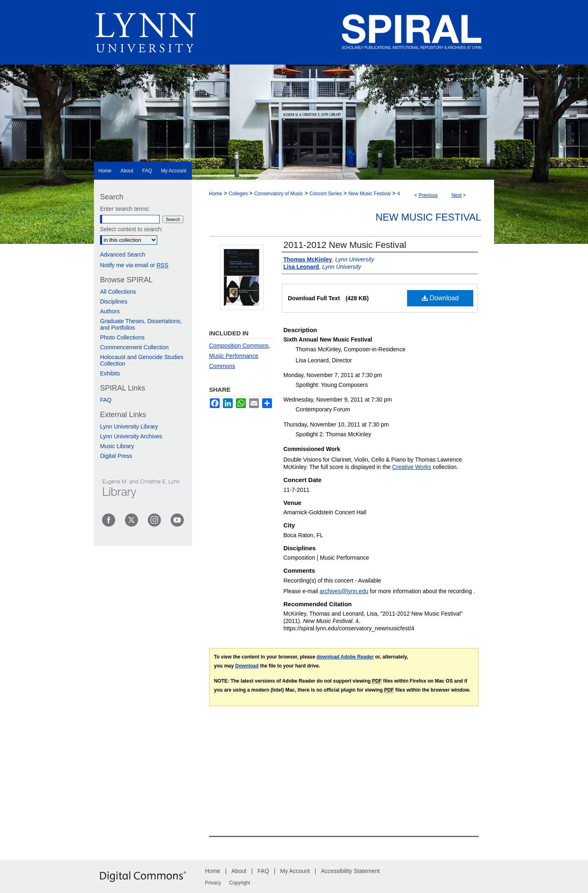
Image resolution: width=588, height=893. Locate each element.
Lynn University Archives (131, 436)
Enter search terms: (125, 209)
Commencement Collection (134, 347)
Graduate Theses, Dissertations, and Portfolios (141, 324)
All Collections (118, 292)
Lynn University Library (129, 426)
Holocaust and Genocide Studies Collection (142, 360)
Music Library (117, 446)
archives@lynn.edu (344, 591)
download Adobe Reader (345, 657)
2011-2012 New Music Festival (345, 245)
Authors (110, 311)
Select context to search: (131, 229)
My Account (295, 871)
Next (457, 195)
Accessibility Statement (350, 871)
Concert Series (326, 194)
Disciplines (114, 301)
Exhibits (110, 373)
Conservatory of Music (279, 194)
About (239, 871)
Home (216, 194)
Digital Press (116, 456)
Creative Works (411, 467)
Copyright (239, 883)
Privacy (213, 883)
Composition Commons (239, 346)
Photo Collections (122, 337)
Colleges (238, 194)
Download (440, 298)
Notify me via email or (134, 265)
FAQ (106, 400)
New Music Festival (369, 194)
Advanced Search (123, 255)
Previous (428, 195)
